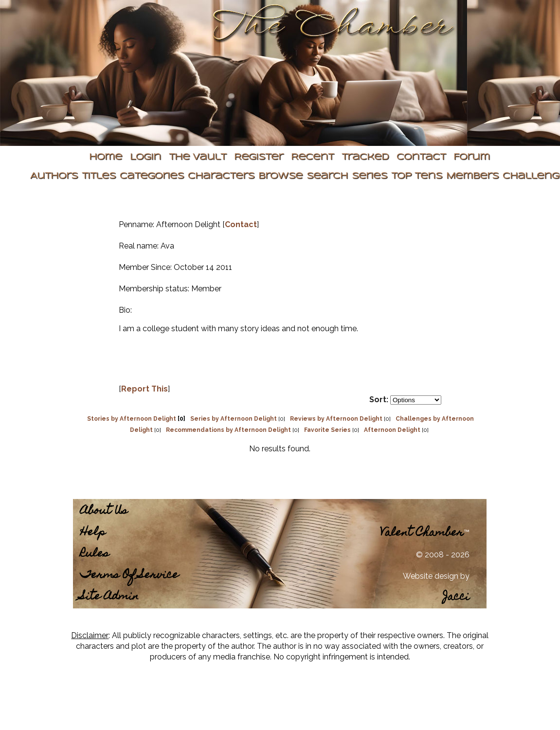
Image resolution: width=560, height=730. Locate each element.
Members (472, 176)
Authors (54, 176)
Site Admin (109, 597)
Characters (221, 176)
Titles (99, 176)
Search (327, 176)
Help (93, 533)
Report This (145, 389)
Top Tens (417, 176)
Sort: (379, 400)
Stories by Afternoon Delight (132, 419)
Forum (472, 157)
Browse (280, 176)
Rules (95, 554)
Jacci (456, 597)
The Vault (198, 157)
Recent (312, 157)
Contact (421, 157)
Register (259, 157)
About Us (104, 511)
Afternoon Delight (392, 430)
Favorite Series (327, 430)
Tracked (365, 157)
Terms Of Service (129, 576)
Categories (152, 176)
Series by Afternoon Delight (234, 419)
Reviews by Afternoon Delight (336, 419)
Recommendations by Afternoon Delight (228, 430)
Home (106, 157)
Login (145, 157)
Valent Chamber (422, 533)
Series (370, 176)
